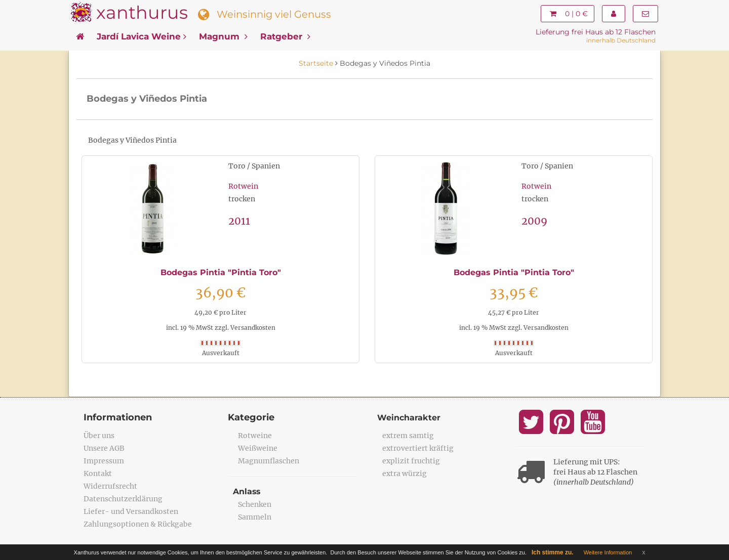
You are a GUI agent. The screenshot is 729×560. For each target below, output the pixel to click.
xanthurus (142, 12)
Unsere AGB (104, 448)
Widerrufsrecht (110, 486)
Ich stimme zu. (553, 552)
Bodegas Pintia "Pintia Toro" (221, 272)
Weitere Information (608, 552)
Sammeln (255, 517)
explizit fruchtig (411, 461)
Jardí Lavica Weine (141, 36)
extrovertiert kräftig (418, 448)
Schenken (255, 504)
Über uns (99, 436)
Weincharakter (409, 418)
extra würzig (404, 473)
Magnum (223, 36)
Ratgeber (285, 36)
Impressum (104, 461)
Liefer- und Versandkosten (131, 511)
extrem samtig (408, 436)
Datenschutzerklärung (123, 499)
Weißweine (258, 448)
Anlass (247, 491)
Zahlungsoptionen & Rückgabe (138, 524)
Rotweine (255, 436)
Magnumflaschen (269, 461)
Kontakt (98, 473)
